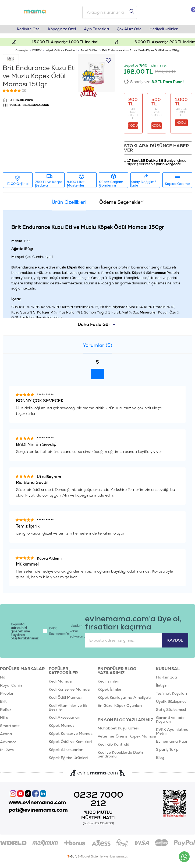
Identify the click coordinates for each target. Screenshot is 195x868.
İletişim (162, 688)
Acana (6, 736)
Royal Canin (11, 688)
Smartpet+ (10, 728)
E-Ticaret (84, 859)
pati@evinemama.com (40, 813)
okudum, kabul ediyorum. (65, 633)
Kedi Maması (60, 684)
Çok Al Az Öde (131, 30)
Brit (3, 704)
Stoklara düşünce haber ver (157, 149)
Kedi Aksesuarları (64, 720)
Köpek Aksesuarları (66, 752)
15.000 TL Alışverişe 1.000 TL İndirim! (72, 43)
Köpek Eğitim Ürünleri (68, 760)
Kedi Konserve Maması (69, 692)
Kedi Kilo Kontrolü (113, 747)
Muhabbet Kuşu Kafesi (118, 731)
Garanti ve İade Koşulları (170, 722)
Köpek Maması (62, 728)
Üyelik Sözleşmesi (172, 704)
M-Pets (7, 752)
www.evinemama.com (39, 805)
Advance (8, 744)
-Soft (72, 859)
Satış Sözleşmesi (171, 712)
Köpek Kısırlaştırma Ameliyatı (124, 700)
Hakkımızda (166, 680)
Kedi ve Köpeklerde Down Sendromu (120, 757)
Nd (3, 680)
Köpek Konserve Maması (71, 736)
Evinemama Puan (172, 744)
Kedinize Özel (26, 30)
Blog (160, 760)
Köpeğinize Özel (61, 30)
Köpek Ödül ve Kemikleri (70, 744)
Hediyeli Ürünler (167, 30)
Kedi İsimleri (108, 684)
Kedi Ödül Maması (65, 700)
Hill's (4, 720)
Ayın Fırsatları (96, 30)
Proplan (7, 696)
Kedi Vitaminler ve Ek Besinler (68, 710)
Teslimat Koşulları (171, 696)
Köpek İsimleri (110, 692)
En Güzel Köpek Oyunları (120, 708)
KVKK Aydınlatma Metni (172, 734)
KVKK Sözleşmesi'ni (60, 633)
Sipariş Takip (167, 752)
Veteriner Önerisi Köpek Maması (127, 739)
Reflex (6, 712)
